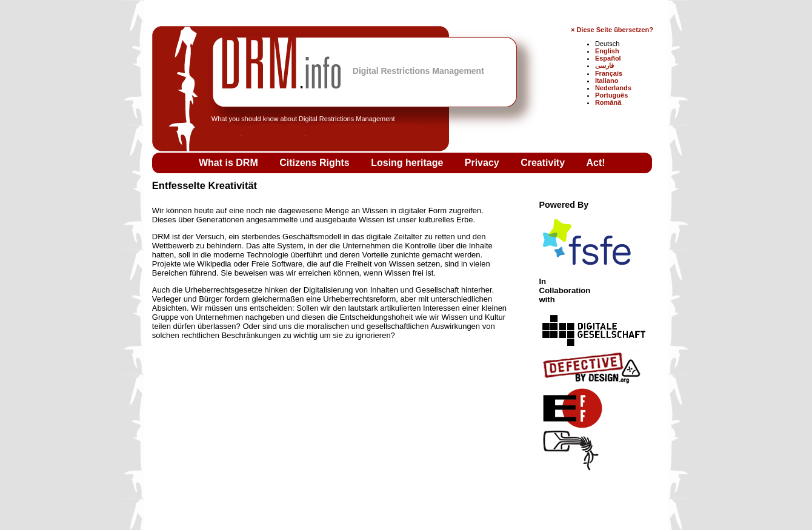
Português (611, 95)
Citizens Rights (316, 163)
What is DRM (230, 163)
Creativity (544, 163)
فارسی (604, 65)
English (607, 51)
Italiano (607, 81)
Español (608, 58)
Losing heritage (408, 163)
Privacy (483, 163)
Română (608, 102)
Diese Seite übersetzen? (615, 30)
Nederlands (613, 88)
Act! (596, 163)
